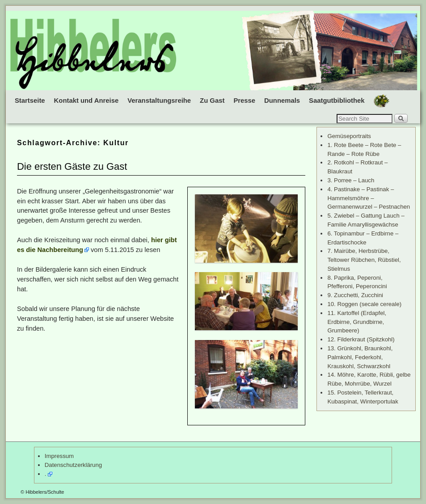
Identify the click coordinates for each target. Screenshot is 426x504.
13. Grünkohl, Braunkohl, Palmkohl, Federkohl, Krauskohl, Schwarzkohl (360, 357)
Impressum (59, 456)
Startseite (30, 101)
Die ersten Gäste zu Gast (72, 166)
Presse (244, 101)
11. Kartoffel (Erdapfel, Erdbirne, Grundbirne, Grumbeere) (357, 322)
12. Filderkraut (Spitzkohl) (361, 339)
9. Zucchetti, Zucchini (355, 295)
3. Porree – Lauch (351, 180)
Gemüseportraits (349, 136)
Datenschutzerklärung (73, 465)
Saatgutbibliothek (337, 101)
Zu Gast (212, 101)
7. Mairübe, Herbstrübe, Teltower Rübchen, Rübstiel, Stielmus (364, 260)
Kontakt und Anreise (86, 101)
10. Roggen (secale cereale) (364, 304)
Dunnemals (282, 101)
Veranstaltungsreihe (159, 101)
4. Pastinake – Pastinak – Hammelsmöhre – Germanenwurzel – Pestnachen (369, 198)
